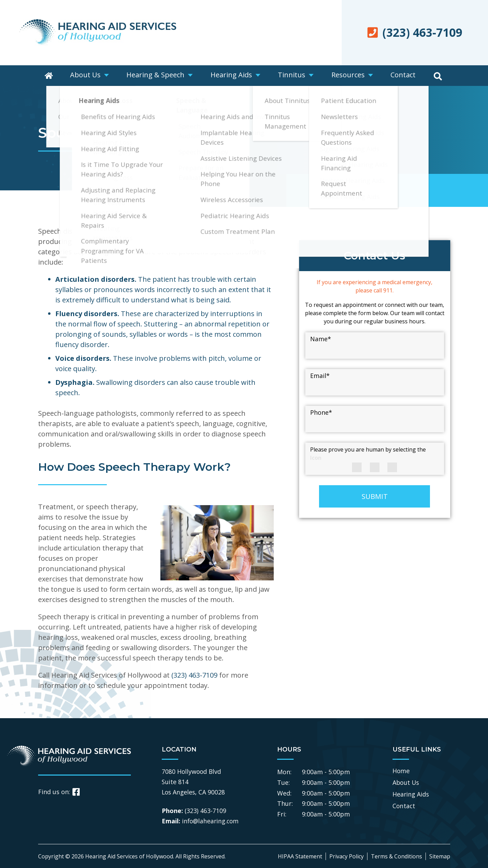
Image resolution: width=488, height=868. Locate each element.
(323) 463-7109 (194, 675)
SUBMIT (375, 496)
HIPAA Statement (300, 856)
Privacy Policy (347, 856)
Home (401, 770)
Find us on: (59, 792)
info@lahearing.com (212, 821)
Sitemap (440, 856)
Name (321, 339)
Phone (321, 412)
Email (320, 376)
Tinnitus (292, 75)
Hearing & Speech (158, 75)
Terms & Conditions (396, 856)
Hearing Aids (233, 75)
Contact (402, 75)
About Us (89, 75)
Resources (348, 75)
